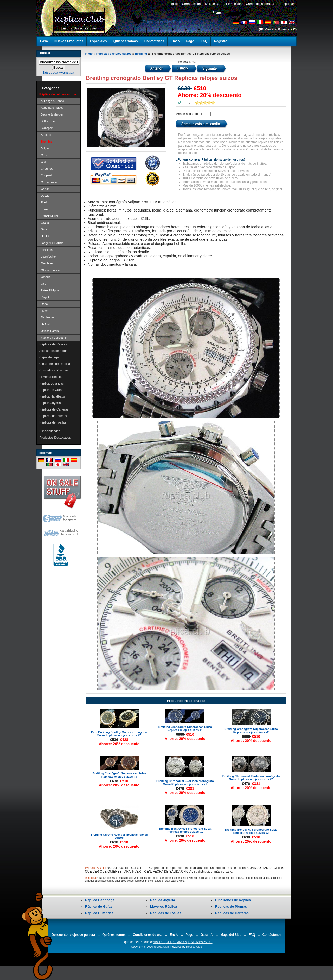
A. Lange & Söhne (52, 101)
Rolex (44, 311)
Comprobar (286, 4)
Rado (43, 304)
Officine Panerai (50, 270)
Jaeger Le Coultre (52, 243)
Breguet (45, 135)
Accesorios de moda (53, 351)
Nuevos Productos (69, 41)
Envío (175, 41)
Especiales (98, 41)
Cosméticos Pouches (54, 370)
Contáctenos (154, 41)
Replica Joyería (50, 403)
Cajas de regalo (50, 357)
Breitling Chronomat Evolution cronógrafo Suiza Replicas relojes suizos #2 (251, 778)
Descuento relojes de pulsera (73, 935)
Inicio (174, 4)
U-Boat (44, 324)
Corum (44, 189)
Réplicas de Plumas (53, 416)
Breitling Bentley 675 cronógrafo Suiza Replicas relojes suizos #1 (185, 830)
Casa (44, 41)
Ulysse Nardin (49, 331)
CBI (42, 162)
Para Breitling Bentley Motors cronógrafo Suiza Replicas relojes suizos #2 (119, 734)
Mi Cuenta (212, 4)
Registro (221, 41)
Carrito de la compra (260, 4)
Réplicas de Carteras (54, 409)
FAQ (204, 41)
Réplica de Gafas (51, 390)
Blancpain (46, 128)
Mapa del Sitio (231, 935)
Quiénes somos (126, 41)
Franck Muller (49, 216)
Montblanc (47, 263)
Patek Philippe (49, 290)
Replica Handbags (52, 396)
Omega (45, 277)
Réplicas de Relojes (53, 344)
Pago (190, 41)
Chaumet (46, 169)
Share (217, 13)
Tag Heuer (47, 317)
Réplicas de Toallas (53, 422)
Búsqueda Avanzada (58, 72)
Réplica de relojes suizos (114, 54)
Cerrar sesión (191, 4)
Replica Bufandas (52, 383)
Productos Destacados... (56, 438)
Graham (45, 223)
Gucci (44, 229)
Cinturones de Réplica (55, 364)
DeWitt (44, 196)
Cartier (44, 155)
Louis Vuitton (48, 257)
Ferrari (44, 209)
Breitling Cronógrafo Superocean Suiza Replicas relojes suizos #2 (251, 731)
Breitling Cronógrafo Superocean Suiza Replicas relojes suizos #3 (119, 775)
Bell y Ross (47, 121)
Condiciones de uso (148, 935)
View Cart (271, 29)
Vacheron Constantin (53, 338)
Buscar (45, 53)
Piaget (44, 297)
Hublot (44, 236)
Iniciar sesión (232, 4)
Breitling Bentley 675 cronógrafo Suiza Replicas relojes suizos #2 (251, 831)
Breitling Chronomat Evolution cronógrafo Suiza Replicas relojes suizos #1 (185, 783)
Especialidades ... (52, 431)
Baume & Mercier (51, 114)
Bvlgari (44, 148)
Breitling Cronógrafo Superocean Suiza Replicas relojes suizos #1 (185, 728)
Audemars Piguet (51, 108)
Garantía (207, 935)
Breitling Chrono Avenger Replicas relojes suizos (119, 836)
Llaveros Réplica (51, 377)
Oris (43, 284)
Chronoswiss (48, 182)
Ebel (43, 202)
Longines (46, 250)
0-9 (210, 942)
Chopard (46, 175)
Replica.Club (161, 947)
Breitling (141, 54)
